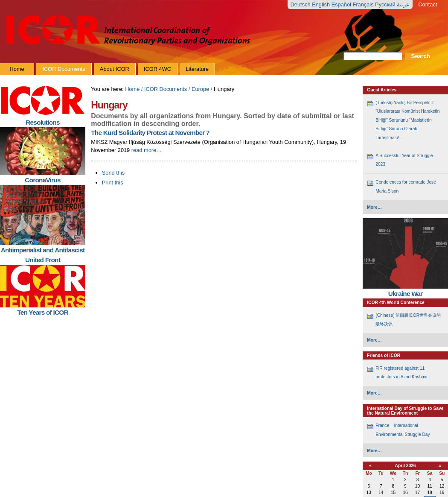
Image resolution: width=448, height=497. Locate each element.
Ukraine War (406, 294)
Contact (428, 4)
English (322, 4)
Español (342, 4)
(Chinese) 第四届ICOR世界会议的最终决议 (408, 320)
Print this (113, 183)
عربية (403, 4)
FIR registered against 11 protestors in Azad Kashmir (401, 373)
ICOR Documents (166, 89)
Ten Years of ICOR (43, 312)
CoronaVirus (42, 180)
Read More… (147, 150)
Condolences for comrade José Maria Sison (406, 186)
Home (132, 89)
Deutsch (301, 4)
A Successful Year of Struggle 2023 (404, 160)
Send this (113, 173)
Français (364, 4)
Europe (200, 89)
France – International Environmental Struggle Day (403, 430)
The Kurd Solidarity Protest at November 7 (150, 133)
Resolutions (42, 122)
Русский (386, 4)
